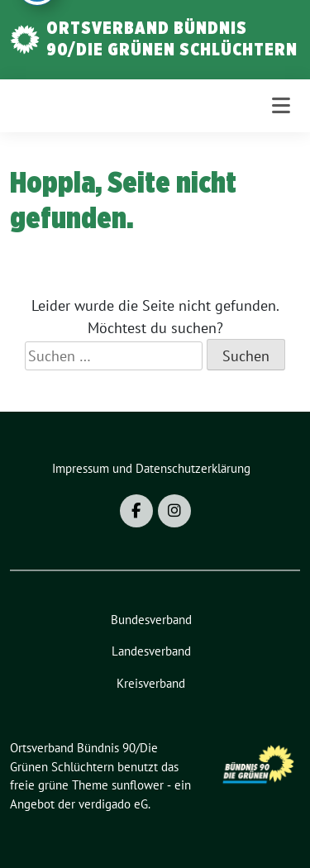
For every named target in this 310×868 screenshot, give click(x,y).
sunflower (138, 785)
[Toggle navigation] (281, 106)
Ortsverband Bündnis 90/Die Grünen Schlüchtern (172, 38)
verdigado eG (113, 804)
